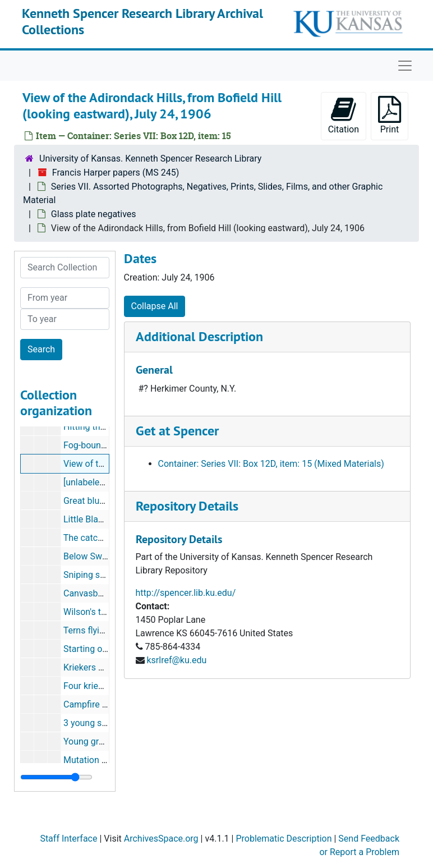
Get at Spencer (177, 431)
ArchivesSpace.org (161, 839)
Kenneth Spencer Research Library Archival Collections (142, 21)
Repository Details (187, 506)
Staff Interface (68, 839)
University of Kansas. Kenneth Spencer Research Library (150, 159)
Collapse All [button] (155, 306)
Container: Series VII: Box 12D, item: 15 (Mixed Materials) (271, 464)
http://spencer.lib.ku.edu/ (186, 593)
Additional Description (199, 336)
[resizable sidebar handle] (56, 777)
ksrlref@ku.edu (176, 660)
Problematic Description (284, 839)
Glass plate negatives (94, 214)
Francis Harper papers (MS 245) (116, 173)
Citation (344, 115)
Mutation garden (96, 760)
